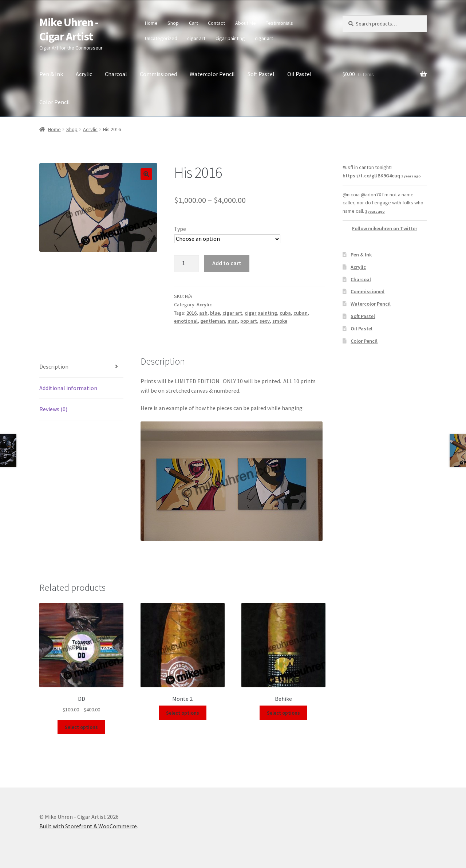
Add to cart (227, 263)
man (233, 321)
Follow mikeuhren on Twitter (385, 228)
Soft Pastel (261, 74)
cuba (285, 313)
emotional (186, 321)
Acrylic (84, 74)
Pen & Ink (51, 74)
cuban (301, 313)
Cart (193, 23)
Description (54, 366)
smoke (280, 321)
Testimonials (279, 23)
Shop (173, 23)
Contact (216, 23)
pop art (249, 321)
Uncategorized (161, 38)
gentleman (213, 321)
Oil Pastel (299, 74)
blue (215, 313)
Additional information (68, 388)
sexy (265, 321)
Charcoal (116, 74)
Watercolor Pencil (212, 74)
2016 (191, 313)
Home (151, 23)
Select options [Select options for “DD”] (81, 727)
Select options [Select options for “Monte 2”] (183, 713)
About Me (246, 23)
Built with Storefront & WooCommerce (88, 826)
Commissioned (158, 74)
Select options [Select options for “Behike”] (283, 713)
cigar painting (230, 38)
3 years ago (411, 176)
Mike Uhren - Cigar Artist (69, 29)
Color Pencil (55, 102)
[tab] (81, 367)
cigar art (196, 38)
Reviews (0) (53, 409)
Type (180, 229)
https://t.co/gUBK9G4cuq (371, 176)
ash (203, 313)
